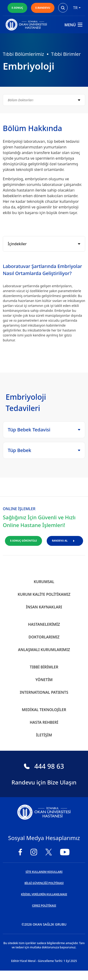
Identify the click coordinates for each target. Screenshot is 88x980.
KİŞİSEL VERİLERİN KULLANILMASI (44, 894)
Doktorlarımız (44, 637)
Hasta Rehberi (44, 722)
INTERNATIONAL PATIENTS (44, 692)
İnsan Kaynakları (44, 607)
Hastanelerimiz (44, 624)
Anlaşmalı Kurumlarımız (44, 650)
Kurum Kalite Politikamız (44, 594)
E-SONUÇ (17, 8)
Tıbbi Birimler (66, 54)
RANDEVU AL (65, 541)
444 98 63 (44, 766)
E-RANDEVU (43, 8)
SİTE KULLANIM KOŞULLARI (44, 872)
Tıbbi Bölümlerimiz (23, 54)
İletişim (44, 735)
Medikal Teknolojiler (44, 710)
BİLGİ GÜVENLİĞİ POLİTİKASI (44, 883)
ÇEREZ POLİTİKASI (44, 906)
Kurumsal (44, 582)
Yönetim (44, 680)
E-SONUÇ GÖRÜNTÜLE (23, 541)
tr (77, 8)
